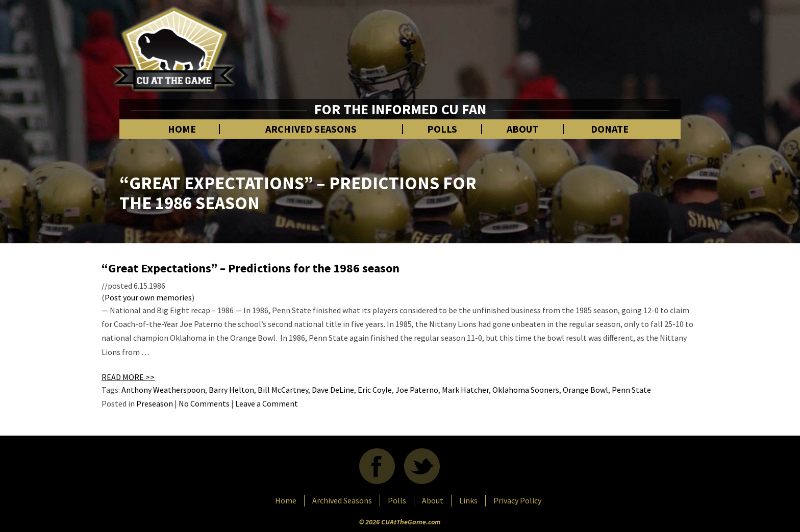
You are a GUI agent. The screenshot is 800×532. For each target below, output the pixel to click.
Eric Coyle (375, 390)
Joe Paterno (417, 390)
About (522, 129)
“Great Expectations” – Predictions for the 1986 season (251, 268)
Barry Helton (231, 390)
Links (468, 500)
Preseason (155, 403)
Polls (442, 129)
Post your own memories (148, 297)
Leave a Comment (267, 403)
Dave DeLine (333, 390)
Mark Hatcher (465, 390)
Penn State (631, 390)
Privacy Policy (517, 500)
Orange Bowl (585, 390)
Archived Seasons (311, 129)
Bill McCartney (283, 390)
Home (182, 129)
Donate (610, 129)
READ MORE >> (128, 377)
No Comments (204, 403)
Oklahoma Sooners (526, 390)
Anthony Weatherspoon (163, 390)
